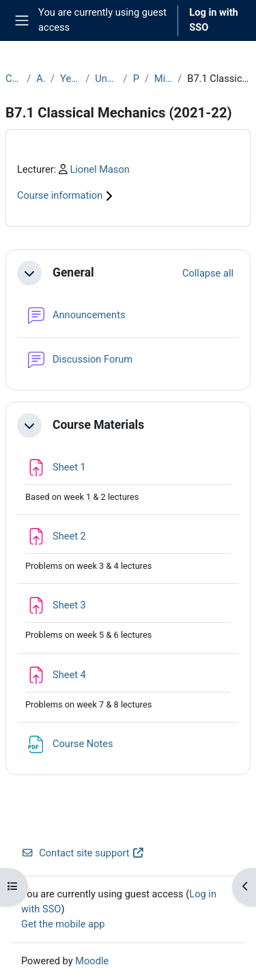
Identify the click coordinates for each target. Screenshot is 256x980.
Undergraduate (106, 79)
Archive (41, 79)
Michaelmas (163, 79)
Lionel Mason (99, 169)
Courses (13, 79)
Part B (136, 79)
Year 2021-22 (70, 79)
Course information (67, 195)
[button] (29, 273)
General (73, 272)
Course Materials (98, 425)
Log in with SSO (214, 20)
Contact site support (83, 853)
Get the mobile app (63, 924)
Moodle (92, 961)
